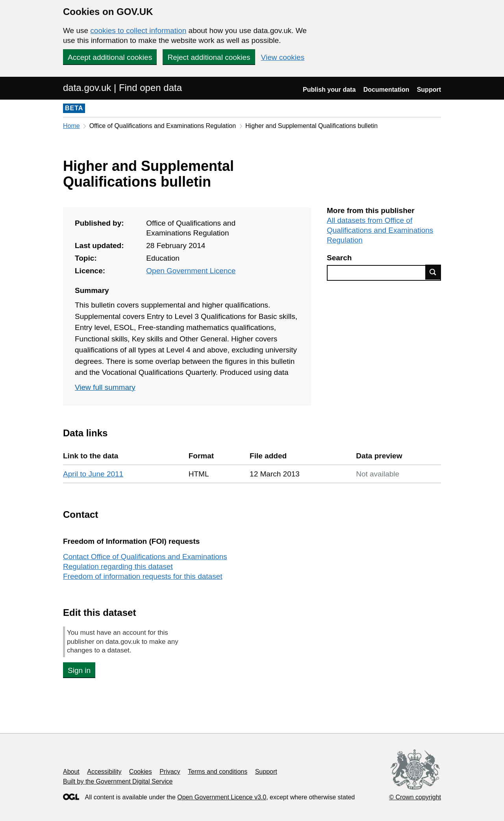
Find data (433, 272)
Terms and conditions (218, 772)
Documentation (386, 90)
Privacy (170, 772)
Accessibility (104, 772)
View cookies (283, 57)
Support (429, 90)
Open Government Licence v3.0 (222, 797)
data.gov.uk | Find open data (122, 88)
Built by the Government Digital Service (118, 781)
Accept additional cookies (110, 57)
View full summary (105, 387)
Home (71, 126)
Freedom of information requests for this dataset (143, 576)
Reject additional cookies (209, 57)
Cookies (141, 772)
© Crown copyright (415, 797)
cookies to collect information (138, 31)
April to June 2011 (93, 474)
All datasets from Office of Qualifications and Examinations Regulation (380, 230)
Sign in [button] (79, 670)
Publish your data (329, 90)
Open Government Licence (191, 271)
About (71, 772)
